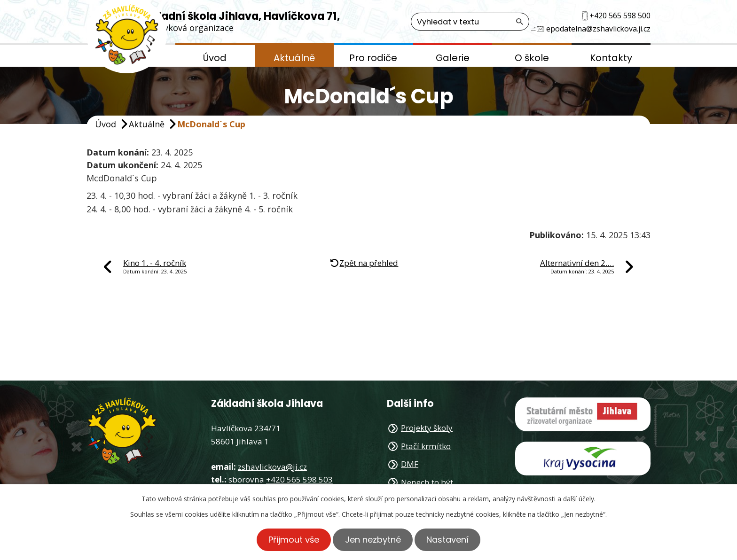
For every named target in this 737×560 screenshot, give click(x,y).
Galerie (453, 58)
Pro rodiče (373, 58)
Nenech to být (427, 482)
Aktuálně (294, 58)
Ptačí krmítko (426, 446)
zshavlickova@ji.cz (272, 467)
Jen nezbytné (373, 540)
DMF (410, 464)
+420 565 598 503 (299, 479)
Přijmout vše (292, 540)
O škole (532, 58)
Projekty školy (427, 428)
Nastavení (449, 540)
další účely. (579, 499)
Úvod (215, 58)
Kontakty (611, 58)
